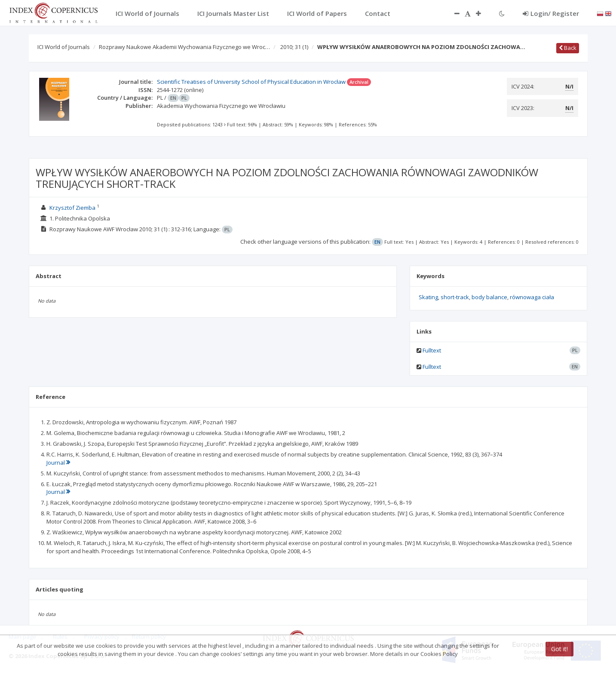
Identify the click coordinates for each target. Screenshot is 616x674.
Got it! (559, 649)
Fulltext (432, 350)
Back (568, 48)
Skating (428, 297)
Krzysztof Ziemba (72, 208)
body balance (489, 297)
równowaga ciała (532, 297)
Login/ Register (551, 13)
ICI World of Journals (64, 47)
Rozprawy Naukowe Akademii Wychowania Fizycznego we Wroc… (184, 47)
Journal (58, 463)
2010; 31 (294, 47)
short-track (455, 297)
